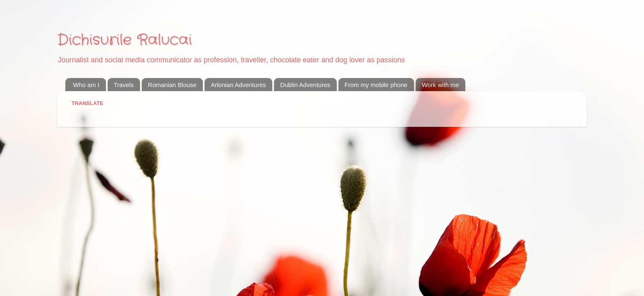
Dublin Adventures (305, 85)
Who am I (86, 85)
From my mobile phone (376, 85)
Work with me (440, 85)
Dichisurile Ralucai (124, 40)
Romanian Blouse (172, 85)
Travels (124, 85)
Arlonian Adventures (238, 85)
